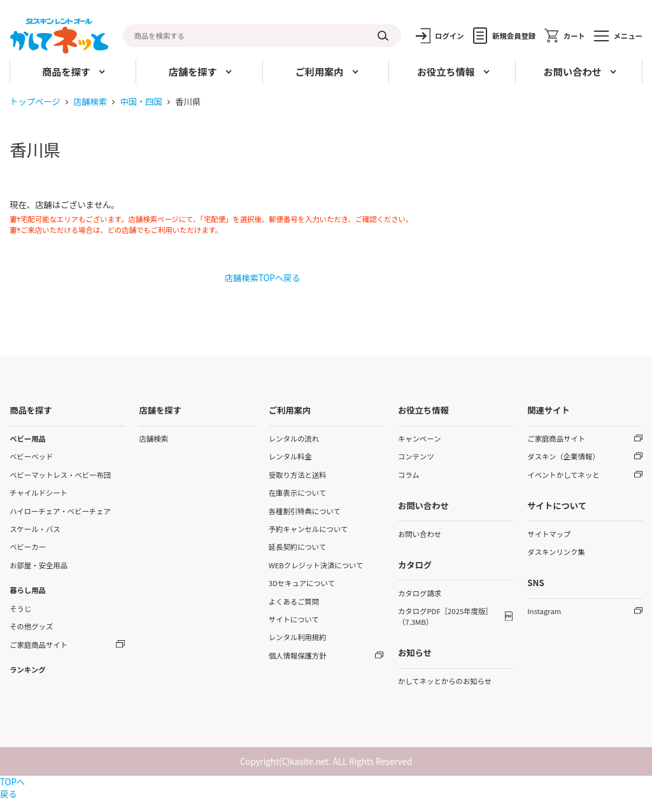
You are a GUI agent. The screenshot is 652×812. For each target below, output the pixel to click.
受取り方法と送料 (298, 475)
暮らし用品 (28, 590)
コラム (409, 475)
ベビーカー (28, 547)
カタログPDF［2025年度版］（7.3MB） (445, 616)
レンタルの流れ (294, 438)
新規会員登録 (514, 36)
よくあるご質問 (294, 601)
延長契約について (298, 547)
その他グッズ (31, 626)
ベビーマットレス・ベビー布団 (60, 475)
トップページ (35, 101)
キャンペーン (420, 438)
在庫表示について (298, 493)
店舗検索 (90, 101)
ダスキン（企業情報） (563, 456)
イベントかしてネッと (563, 475)
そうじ (20, 608)
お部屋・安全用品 (39, 565)
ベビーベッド (31, 456)
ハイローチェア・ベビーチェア (60, 511)
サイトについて (294, 619)
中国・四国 (141, 101)
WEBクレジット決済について (316, 565)
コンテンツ (416, 456)
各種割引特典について (305, 511)
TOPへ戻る (12, 788)
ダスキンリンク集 (556, 552)
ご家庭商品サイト (39, 645)
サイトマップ (549, 534)
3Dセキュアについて (302, 583)
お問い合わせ (420, 534)
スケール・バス (35, 529)
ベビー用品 (28, 438)
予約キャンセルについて (308, 529)
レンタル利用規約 (298, 637)
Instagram (544, 611)
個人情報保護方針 (298, 655)
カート (574, 36)
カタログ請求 (420, 593)
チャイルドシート (39, 493)
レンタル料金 (290, 456)
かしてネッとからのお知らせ (445, 681)
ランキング (27, 669)
